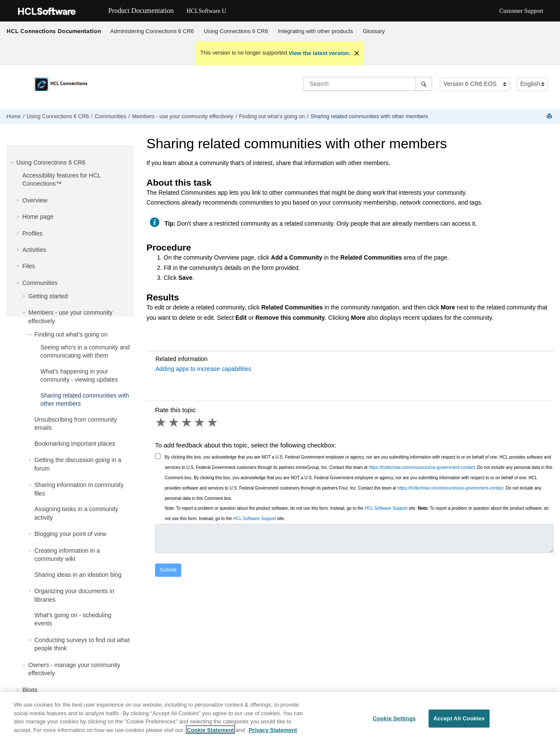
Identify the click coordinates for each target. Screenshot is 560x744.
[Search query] (368, 84)
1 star (161, 423)
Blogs (30, 690)
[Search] (424, 84)
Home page (38, 217)
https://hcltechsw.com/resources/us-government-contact (422, 467)
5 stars (213, 423)
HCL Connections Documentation (54, 31)
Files (29, 266)
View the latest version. (320, 53)
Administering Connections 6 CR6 (152, 31)
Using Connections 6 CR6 (236, 31)
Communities (111, 116)
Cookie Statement (210, 734)
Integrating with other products (315, 31)
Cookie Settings (394, 723)
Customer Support (521, 11)
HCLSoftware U (206, 11)
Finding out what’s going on (272, 116)
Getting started (48, 296)
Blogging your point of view (70, 534)
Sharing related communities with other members (369, 116)
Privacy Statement (273, 734)
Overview (35, 200)
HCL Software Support (386, 508)
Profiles (32, 233)
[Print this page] (550, 117)
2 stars (174, 423)
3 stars (187, 423)
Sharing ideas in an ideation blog (78, 575)
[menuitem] (152, 31)
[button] (13, 162)
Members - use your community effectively (183, 116)
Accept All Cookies (459, 723)
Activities (34, 250)
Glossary (374, 31)
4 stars (200, 423)
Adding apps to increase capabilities (203, 369)
